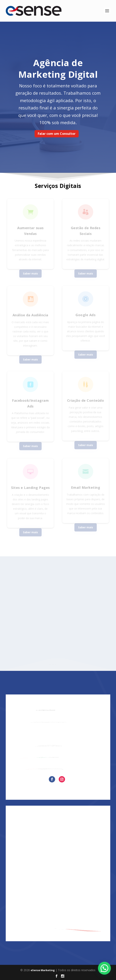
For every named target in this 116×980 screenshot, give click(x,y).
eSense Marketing (43, 970)
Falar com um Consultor (57, 134)
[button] (105, 971)
